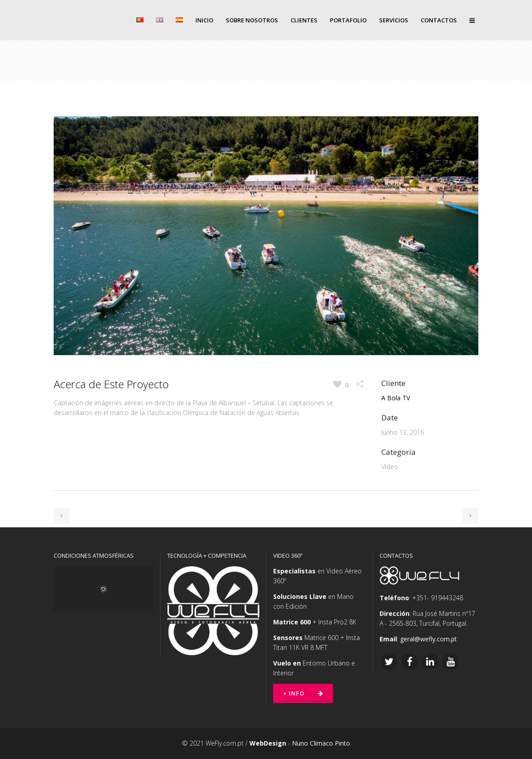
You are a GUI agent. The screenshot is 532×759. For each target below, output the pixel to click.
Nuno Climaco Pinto (321, 743)
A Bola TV (396, 398)
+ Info (303, 693)
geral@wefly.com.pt (429, 639)
